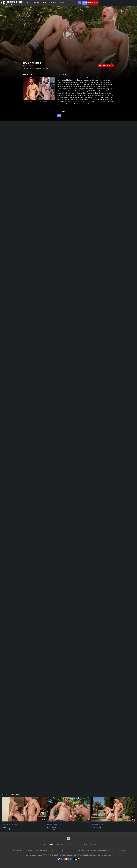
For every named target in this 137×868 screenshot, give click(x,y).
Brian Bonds (28, 102)
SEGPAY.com (83, 856)
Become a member (92, 3)
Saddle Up (95, 823)
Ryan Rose (101, 825)
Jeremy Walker (57, 825)
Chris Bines (44, 102)
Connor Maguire (7, 825)
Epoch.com (34, 856)
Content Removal (108, 856)
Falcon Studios (7, 828)
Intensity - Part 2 (8, 823)
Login (85, 3)
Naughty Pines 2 (53, 823)
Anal (59, 116)
